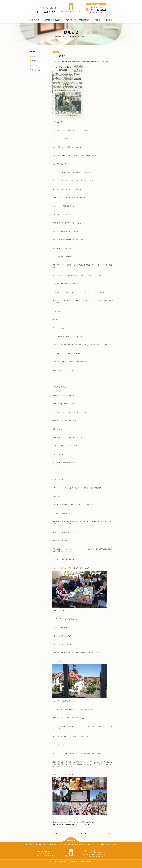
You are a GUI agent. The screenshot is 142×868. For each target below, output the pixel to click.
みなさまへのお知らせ (38, 61)
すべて (33, 56)
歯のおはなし (35, 70)
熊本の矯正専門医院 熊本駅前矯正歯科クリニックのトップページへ (73, 824)
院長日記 (34, 65)
